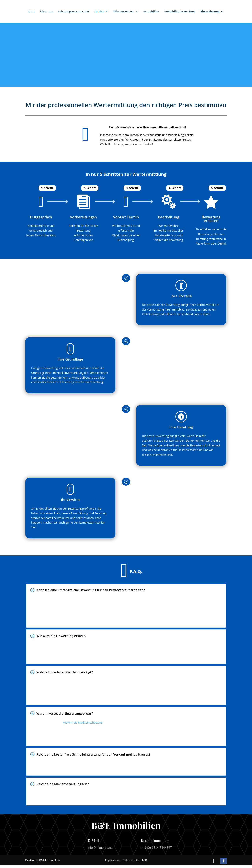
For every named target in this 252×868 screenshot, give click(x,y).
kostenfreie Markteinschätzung (83, 723)
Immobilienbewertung (180, 12)
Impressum (112, 860)
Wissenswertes (124, 12)
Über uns (47, 12)
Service (99, 12)
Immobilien (151, 12)
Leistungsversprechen (74, 12)
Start (32, 12)
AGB (144, 860)
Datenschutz (130, 860)
